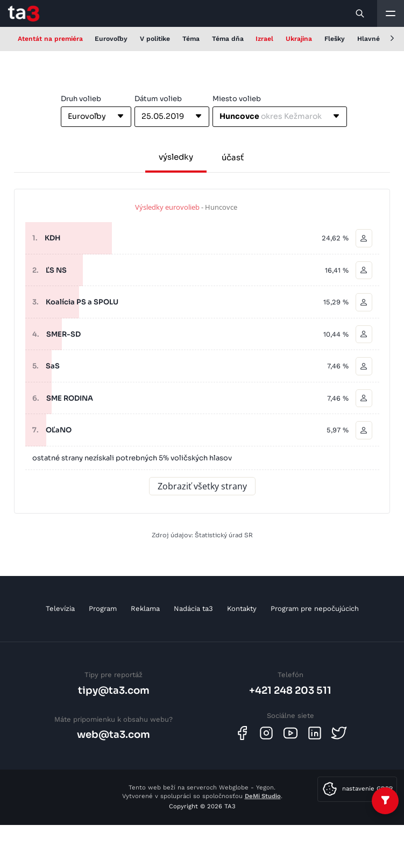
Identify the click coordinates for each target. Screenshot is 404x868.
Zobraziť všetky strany (202, 486)
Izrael (264, 39)
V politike (155, 39)
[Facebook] (242, 733)
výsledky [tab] (176, 157)
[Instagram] (266, 733)
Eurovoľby (111, 39)
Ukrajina (299, 39)
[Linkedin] (315, 733)
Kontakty (242, 609)
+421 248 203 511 (290, 690)
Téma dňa (228, 39)
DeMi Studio (263, 796)
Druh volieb (81, 99)
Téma (191, 39)
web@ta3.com (114, 734)
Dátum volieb (158, 99)
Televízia (60, 609)
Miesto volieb (237, 99)
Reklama (145, 609)
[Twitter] (339, 733)
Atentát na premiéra (50, 39)
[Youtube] (290, 733)
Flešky (335, 39)
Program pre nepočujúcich (315, 609)
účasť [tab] (233, 157)
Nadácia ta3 (193, 609)
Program (103, 609)
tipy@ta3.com (114, 690)
